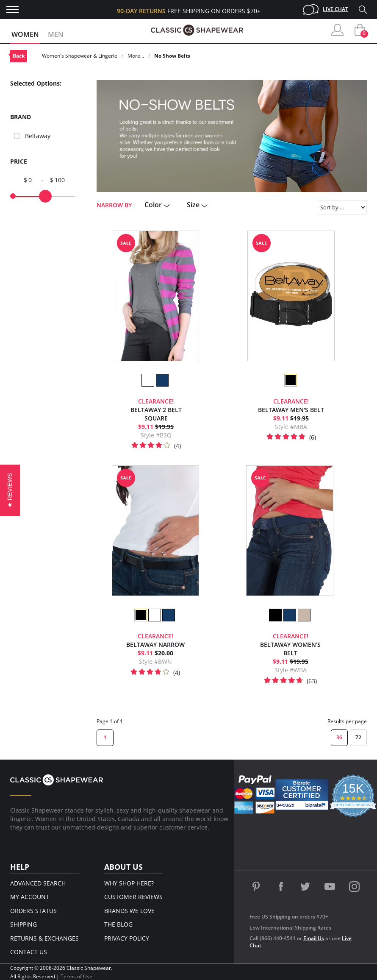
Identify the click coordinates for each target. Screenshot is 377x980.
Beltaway (38, 136)
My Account (30, 897)
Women (25, 34)
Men (56, 34)
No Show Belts (172, 56)
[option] (147, 380)
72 (358, 737)
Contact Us (29, 952)
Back (19, 56)
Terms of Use (76, 976)
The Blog (118, 924)
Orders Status (33, 911)
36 (339, 737)
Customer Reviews (133, 897)
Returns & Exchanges (44, 938)
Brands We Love (129, 911)
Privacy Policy (127, 938)
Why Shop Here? (129, 883)
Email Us (314, 938)
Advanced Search (38, 883)
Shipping (24, 924)
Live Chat (335, 9)
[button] (10, 490)
